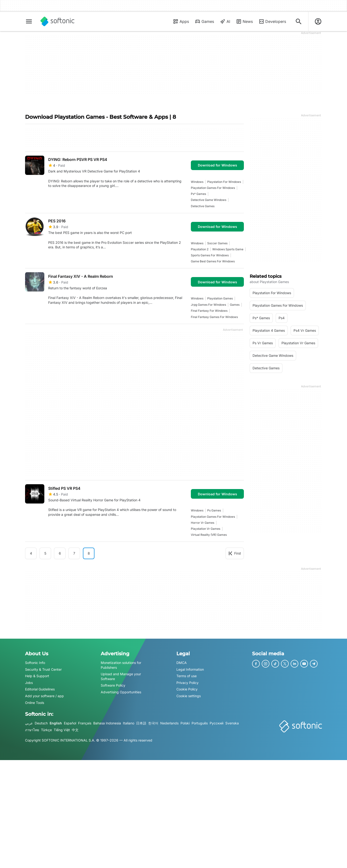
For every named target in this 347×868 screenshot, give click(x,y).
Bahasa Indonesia (107, 723)
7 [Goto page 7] (74, 553)
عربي (29, 723)
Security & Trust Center (43, 669)
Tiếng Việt (62, 730)
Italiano (129, 723)
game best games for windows (213, 261)
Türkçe (46, 730)
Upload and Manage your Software (121, 676)
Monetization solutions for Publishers (121, 665)
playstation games (220, 298)
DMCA (182, 663)
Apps (181, 21)
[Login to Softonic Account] (318, 21)
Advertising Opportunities (121, 692)
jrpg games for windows (208, 305)
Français (85, 723)
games (235, 305)
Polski (185, 723)
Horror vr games (203, 523)
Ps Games (214, 510)
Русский (217, 723)
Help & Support (37, 676)
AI (225, 21)
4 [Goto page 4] (31, 553)
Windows (197, 182)
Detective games (203, 206)
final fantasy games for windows (214, 317)
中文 (75, 730)
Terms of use (187, 676)
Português (200, 723)
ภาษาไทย (32, 730)
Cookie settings (189, 696)
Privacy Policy (187, 683)
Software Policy (113, 686)
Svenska (232, 723)
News (244, 21)
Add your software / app (44, 696)
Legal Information (190, 669)
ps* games (198, 194)
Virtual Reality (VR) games (209, 535)
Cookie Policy (187, 689)
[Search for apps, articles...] (299, 21)
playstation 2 (200, 249)
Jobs (29, 683)
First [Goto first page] (235, 553)
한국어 (153, 723)
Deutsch (41, 723)
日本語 (141, 723)
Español (70, 723)
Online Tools (35, 703)
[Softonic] (57, 21)
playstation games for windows (213, 188)
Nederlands (169, 723)
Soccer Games (217, 243)
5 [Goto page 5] (45, 553)
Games (204, 21)
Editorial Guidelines (40, 689)
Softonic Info (35, 663)
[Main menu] (29, 21)
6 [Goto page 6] (60, 553)
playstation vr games (206, 529)
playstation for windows (224, 182)
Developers (272, 21)
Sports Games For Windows (210, 255)
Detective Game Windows (209, 200)
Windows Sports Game (228, 249)
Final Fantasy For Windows (209, 311)
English (56, 723)
